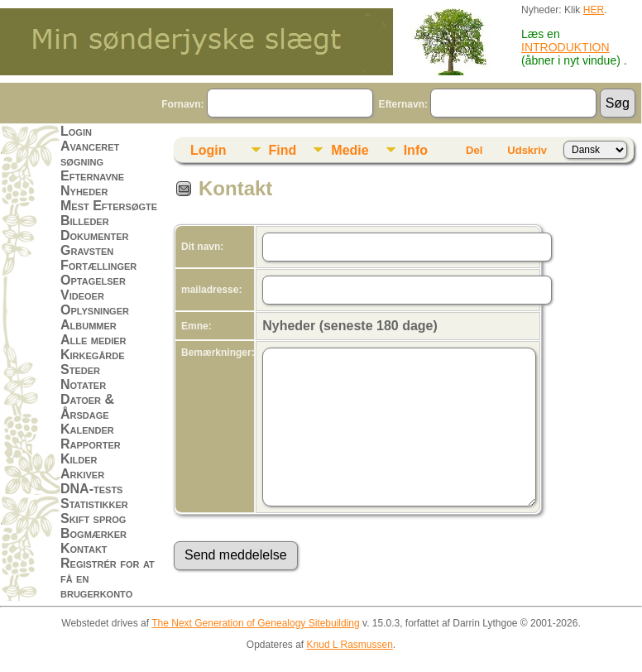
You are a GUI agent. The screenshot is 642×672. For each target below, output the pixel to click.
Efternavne (92, 176)
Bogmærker (93, 533)
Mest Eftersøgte (109, 206)
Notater (83, 384)
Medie (350, 150)
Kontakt (84, 548)
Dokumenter (94, 235)
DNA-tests (91, 489)
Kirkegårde (93, 355)
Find (283, 150)
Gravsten (87, 250)
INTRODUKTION (565, 47)
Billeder (85, 221)
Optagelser (93, 280)
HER (594, 10)
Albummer (89, 325)
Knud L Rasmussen (350, 645)
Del (474, 150)
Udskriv (527, 150)
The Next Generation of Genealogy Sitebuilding (256, 623)
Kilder (79, 459)
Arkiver (82, 474)
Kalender (87, 429)
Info (416, 150)
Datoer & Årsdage (87, 407)
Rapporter (91, 444)
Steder (80, 370)
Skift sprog (93, 518)
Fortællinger (98, 265)
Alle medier (93, 340)
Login (76, 131)
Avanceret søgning (90, 154)
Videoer (82, 295)
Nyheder (84, 191)
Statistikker (94, 504)
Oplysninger (95, 310)
